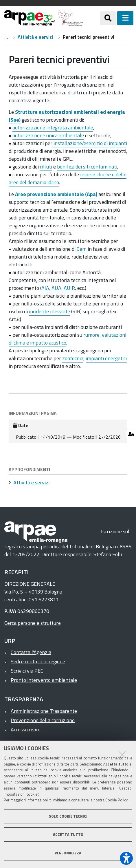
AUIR (69, 288)
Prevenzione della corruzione (43, 720)
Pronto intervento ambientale (44, 680)
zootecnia (73, 358)
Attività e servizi (35, 37)
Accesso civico (26, 729)
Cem (82, 249)
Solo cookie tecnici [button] (68, 816)
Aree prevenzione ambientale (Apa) (56, 194)
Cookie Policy (116, 800)
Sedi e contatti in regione (38, 661)
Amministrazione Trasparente (44, 711)
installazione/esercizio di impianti (90, 143)
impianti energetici (106, 358)
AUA (56, 288)
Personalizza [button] (68, 853)
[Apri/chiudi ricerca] (108, 18)
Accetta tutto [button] (68, 834)
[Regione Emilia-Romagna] (92, 18)
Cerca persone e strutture (33, 623)
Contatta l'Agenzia (31, 652)
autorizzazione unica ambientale (48, 135)
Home (6, 37)
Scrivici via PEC (27, 671)
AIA (45, 288)
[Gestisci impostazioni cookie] (131, 434)
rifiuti (46, 167)
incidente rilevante (49, 311)
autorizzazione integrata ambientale (53, 128)
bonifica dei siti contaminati (87, 167)
